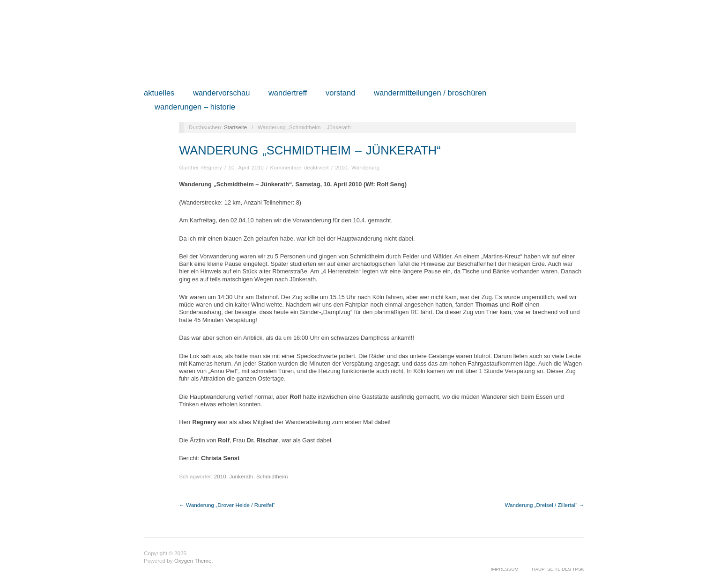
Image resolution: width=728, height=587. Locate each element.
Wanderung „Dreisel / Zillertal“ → (544, 505)
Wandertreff (288, 93)
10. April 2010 (246, 167)
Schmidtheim (272, 476)
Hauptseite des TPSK (558, 569)
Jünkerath (241, 476)
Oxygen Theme (193, 561)
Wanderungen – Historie (195, 107)
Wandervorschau (222, 93)
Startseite (235, 127)
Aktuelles (159, 93)
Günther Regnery (201, 167)
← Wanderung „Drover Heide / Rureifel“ (227, 505)
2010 (342, 167)
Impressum (505, 569)
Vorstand (341, 93)
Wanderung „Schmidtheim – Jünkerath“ (310, 150)
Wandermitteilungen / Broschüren (430, 93)
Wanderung (365, 167)
